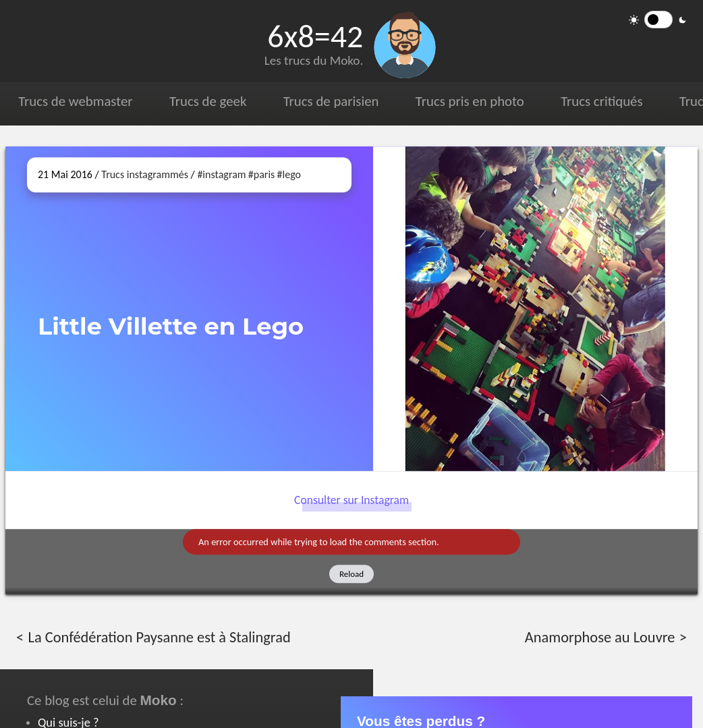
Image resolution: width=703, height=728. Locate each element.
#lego (289, 174)
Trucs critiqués (600, 101)
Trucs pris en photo (468, 101)
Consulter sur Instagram (351, 500)
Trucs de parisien (330, 101)
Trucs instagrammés (145, 174)
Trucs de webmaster (75, 101)
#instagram (221, 174)
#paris (262, 174)
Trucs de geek (207, 101)
